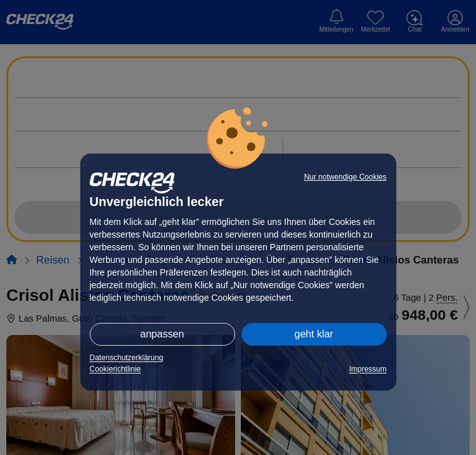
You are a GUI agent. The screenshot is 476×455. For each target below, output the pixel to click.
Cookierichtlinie (115, 369)
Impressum (368, 369)
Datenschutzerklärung (127, 358)
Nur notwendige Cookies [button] (345, 177)
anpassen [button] (162, 334)
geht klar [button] (314, 334)
